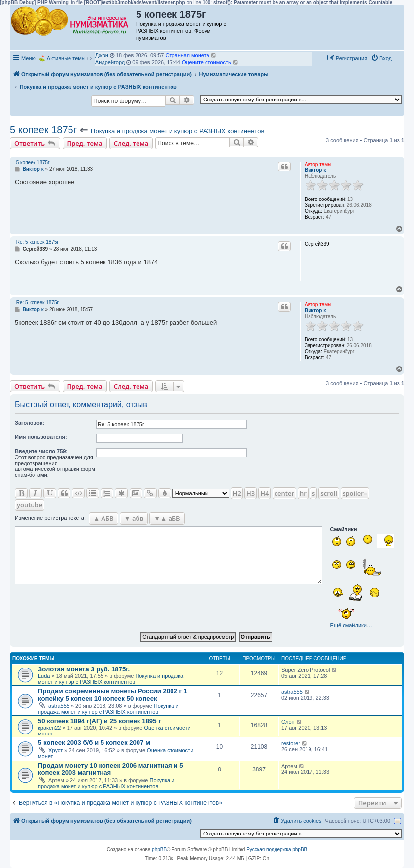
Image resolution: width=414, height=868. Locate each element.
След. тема (131, 143)
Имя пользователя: (41, 437)
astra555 (59, 706)
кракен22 (49, 728)
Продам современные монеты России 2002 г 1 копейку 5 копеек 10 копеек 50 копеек (113, 695)
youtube (30, 505)
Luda (44, 676)
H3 (251, 493)
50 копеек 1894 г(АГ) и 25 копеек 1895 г (100, 721)
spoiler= (355, 493)
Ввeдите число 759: (41, 451)
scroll (329, 493)
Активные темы (66, 58)
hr (303, 493)
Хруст (55, 750)
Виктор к (315, 170)
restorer (291, 743)
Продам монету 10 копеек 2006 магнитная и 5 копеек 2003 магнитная (111, 769)
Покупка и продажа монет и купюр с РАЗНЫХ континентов (177, 131)
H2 (237, 493)
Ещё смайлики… (351, 625)
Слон (288, 722)
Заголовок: (30, 423)
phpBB (159, 850)
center (284, 493)
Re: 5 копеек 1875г (37, 242)
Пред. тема (85, 143)
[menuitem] (381, 58)
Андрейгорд (110, 62)
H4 (264, 493)
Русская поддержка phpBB (277, 850)
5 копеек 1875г (43, 130)
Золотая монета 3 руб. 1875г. (84, 669)
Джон (102, 55)
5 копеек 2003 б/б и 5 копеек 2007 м (94, 743)
